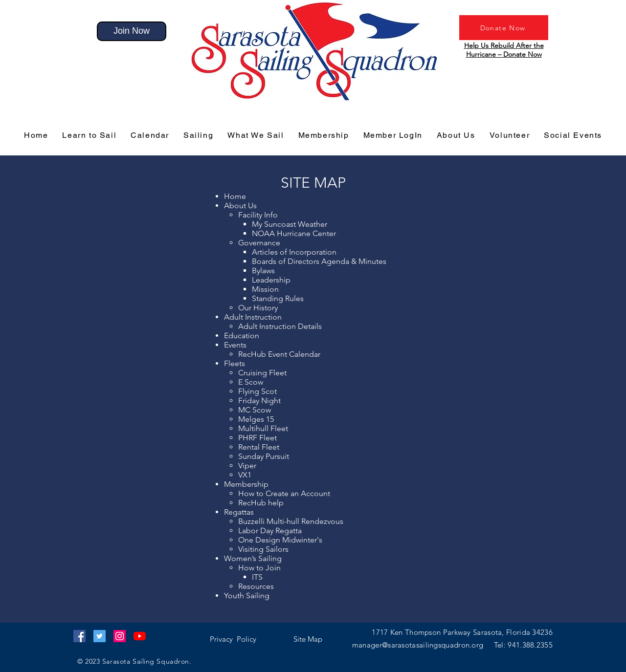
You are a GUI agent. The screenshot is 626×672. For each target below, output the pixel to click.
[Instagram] (120, 636)
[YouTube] (140, 636)
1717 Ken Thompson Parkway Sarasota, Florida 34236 (462, 632)
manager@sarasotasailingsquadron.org (423, 645)
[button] (233, 639)
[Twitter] (100, 636)
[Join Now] (132, 31)
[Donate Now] (504, 28)
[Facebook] (79, 636)
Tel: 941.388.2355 (523, 645)
